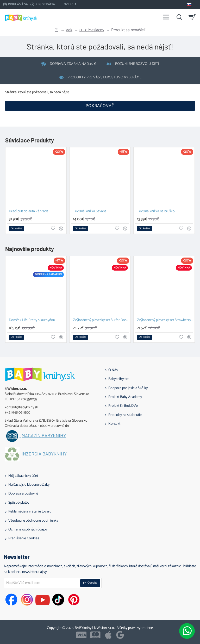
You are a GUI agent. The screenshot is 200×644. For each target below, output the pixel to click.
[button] (16, 228)
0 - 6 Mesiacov (92, 30)
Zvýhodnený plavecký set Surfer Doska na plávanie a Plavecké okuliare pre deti (101, 320)
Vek (69, 30)
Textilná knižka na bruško (156, 212)
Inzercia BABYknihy (44, 454)
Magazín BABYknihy (44, 436)
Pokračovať (100, 106)
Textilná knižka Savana (90, 212)
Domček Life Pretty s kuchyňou (32, 320)
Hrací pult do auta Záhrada (29, 212)
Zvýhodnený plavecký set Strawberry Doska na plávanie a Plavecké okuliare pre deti (165, 320)
